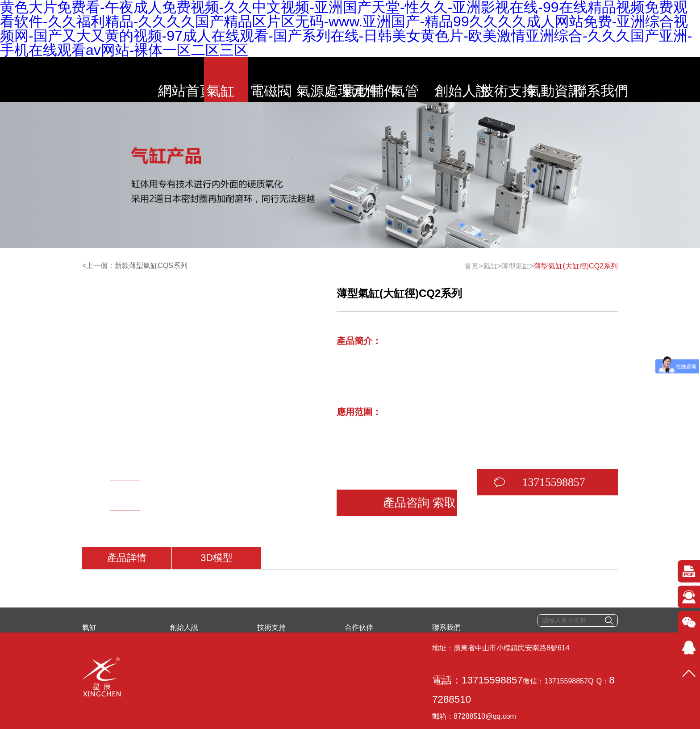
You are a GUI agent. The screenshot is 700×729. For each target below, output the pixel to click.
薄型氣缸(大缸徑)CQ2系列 (576, 266)
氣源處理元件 (310, 80)
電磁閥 (253, 80)
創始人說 (483, 80)
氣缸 (195, 80)
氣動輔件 (368, 80)
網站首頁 (137, 80)
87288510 (362, 656)
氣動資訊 (599, 80)
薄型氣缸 (516, 266)
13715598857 (512, 466)
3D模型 (217, 534)
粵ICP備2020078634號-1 (235, 700)
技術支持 (542, 80)
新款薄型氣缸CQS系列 (151, 266)
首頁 (471, 266)
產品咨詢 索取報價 (390, 466)
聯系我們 (657, 80)
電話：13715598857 (213, 656)
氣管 (426, 80)
